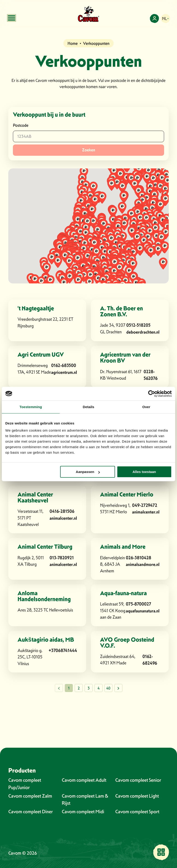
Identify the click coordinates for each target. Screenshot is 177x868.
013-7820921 (62, 558)
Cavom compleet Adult (84, 780)
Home (73, 43)
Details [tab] (88, 407)
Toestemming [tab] (31, 407)
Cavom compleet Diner (31, 812)
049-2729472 (145, 505)
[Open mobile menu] (12, 18)
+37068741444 (63, 650)
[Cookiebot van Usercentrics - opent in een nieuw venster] (152, 394)
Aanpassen (88, 472)
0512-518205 (138, 325)
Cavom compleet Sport (137, 812)
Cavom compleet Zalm (30, 796)
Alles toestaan (144, 472)
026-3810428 (139, 558)
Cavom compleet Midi (83, 812)
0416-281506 (62, 511)
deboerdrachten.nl (143, 332)
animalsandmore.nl (143, 564)
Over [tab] (146, 407)
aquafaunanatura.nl (143, 611)
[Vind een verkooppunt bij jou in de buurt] (161, 852)
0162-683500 (64, 365)
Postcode (21, 125)
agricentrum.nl (64, 372)
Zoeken (89, 150)
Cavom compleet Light (137, 796)
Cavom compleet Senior (138, 780)
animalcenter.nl (63, 518)
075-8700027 (139, 604)
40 (108, 688)
